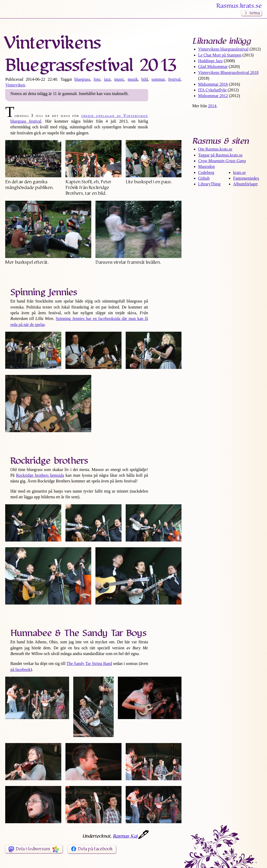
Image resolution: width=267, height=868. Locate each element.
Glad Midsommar (213, 67)
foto (97, 79)
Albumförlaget (245, 184)
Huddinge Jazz (211, 61)
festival (174, 79)
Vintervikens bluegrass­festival (223, 49)
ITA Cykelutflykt (212, 90)
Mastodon (207, 166)
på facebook (21, 669)
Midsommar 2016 (213, 84)
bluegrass (82, 79)
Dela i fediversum (33, 849)
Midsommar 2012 (213, 96)
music (119, 79)
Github (204, 178)
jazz (107, 79)
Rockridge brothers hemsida (40, 475)
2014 (212, 106)
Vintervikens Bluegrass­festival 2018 (228, 73)
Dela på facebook (95, 849)
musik (133, 79)
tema (255, 13)
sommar (158, 79)
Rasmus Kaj (125, 836)
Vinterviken (15, 85)
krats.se (239, 172)
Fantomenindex (246, 178)
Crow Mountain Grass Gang (222, 161)
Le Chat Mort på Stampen (220, 55)
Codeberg (206, 172)
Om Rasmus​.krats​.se (215, 149)
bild (145, 79)
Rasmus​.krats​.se (239, 6)
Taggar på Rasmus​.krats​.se (220, 155)
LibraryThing (209, 184)
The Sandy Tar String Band (89, 663)
